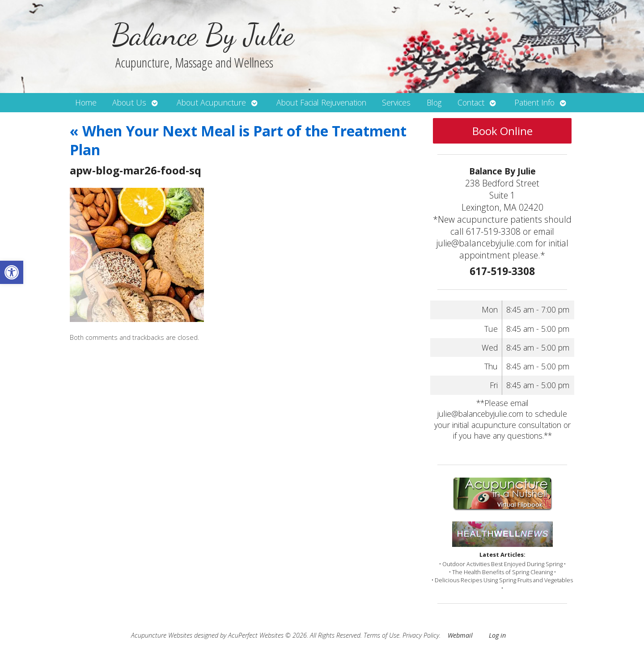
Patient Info (534, 102)
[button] (12, 272)
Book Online (502, 131)
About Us (129, 102)
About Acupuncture (211, 102)
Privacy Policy (421, 635)
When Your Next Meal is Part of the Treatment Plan (238, 140)
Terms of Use (381, 635)
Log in (497, 635)
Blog (434, 102)
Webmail (460, 635)
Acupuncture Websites (162, 635)
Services (396, 102)
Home (86, 102)
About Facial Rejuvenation (321, 102)
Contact (471, 102)
